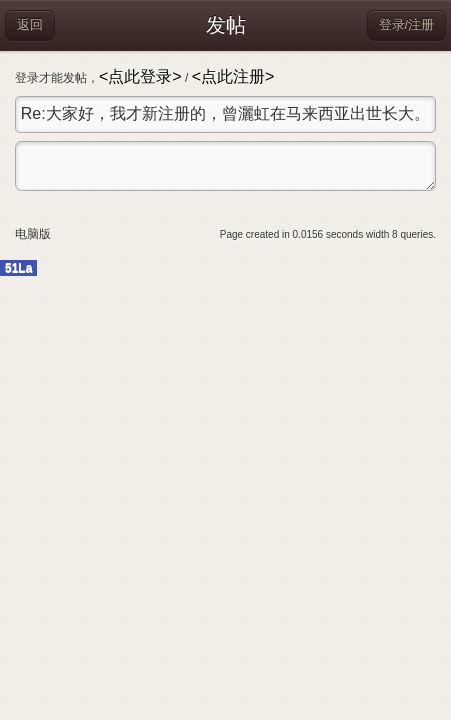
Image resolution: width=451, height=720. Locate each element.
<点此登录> (140, 76)
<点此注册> (233, 76)
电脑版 (33, 234)
